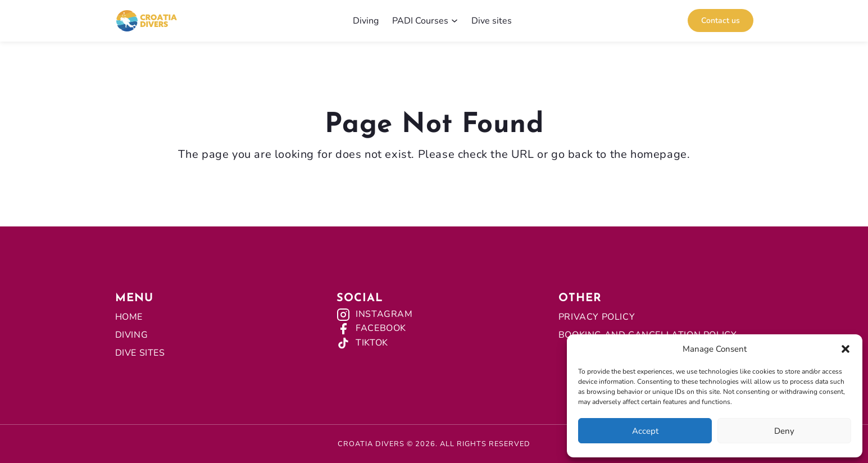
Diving (132, 335)
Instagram (384, 314)
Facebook (381, 328)
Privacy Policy (597, 317)
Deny (784, 431)
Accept (645, 431)
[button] (846, 349)
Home (129, 317)
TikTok (372, 343)
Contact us (721, 21)
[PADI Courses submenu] (455, 21)
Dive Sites (140, 353)
